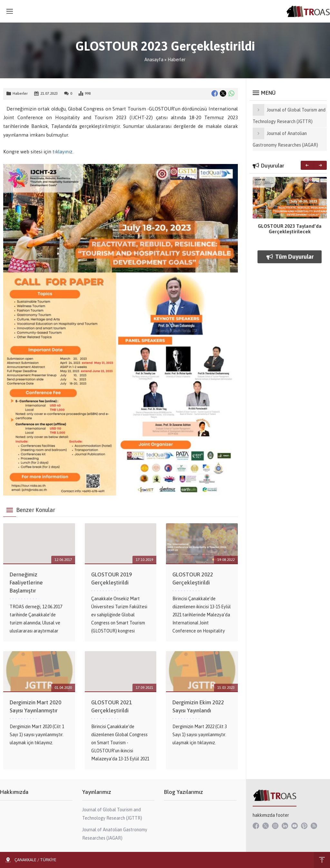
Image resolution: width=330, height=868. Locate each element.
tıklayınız (63, 152)
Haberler (177, 60)
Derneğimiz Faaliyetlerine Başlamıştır (26, 583)
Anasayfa (154, 60)
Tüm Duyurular (290, 257)
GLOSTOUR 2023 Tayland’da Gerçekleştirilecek (290, 229)
